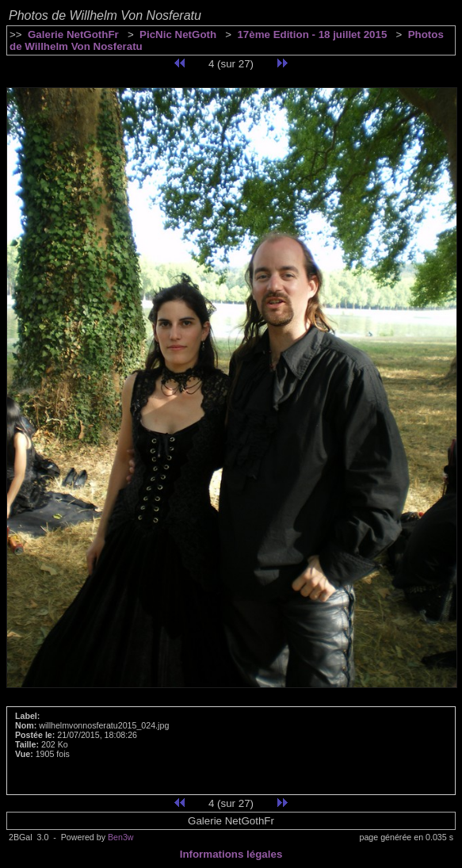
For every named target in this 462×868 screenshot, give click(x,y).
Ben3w (121, 837)
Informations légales (231, 854)
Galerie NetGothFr (73, 34)
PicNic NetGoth (178, 34)
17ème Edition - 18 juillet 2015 (312, 34)
